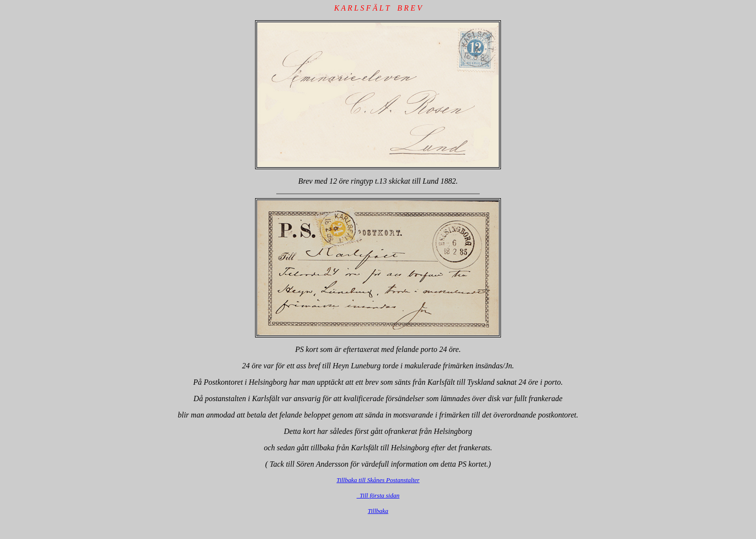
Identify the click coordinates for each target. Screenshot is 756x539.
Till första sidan (378, 495)
